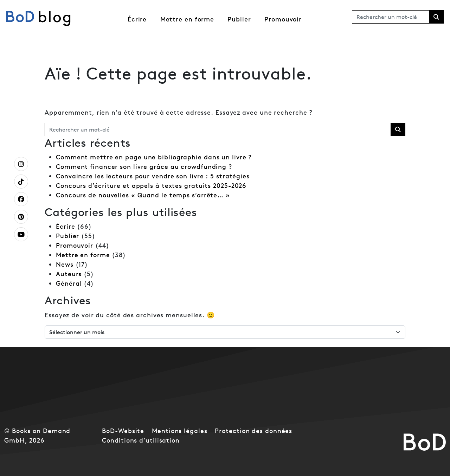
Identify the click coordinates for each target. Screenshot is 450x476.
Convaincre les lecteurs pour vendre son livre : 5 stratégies (153, 176)
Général (69, 283)
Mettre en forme (187, 19)
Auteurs (69, 274)
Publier (239, 19)
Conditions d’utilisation (141, 440)
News (65, 264)
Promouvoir (283, 19)
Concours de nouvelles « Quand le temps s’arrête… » (143, 195)
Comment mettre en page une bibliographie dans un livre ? (154, 157)
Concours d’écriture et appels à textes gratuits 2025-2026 (151, 186)
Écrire (137, 19)
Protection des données (253, 431)
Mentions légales (179, 431)
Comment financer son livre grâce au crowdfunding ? (144, 167)
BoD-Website (123, 431)
